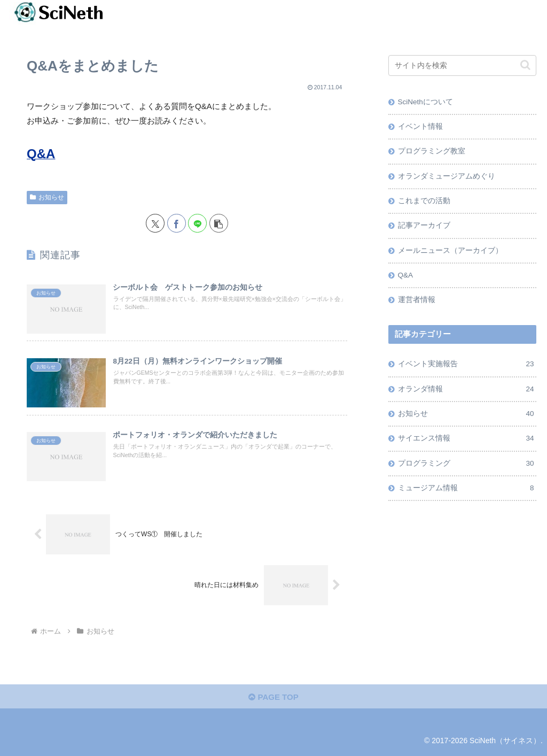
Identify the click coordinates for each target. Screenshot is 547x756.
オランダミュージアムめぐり (447, 176)
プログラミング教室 (432, 151)
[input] (462, 65)
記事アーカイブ (424, 225)
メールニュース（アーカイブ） (450, 250)
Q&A (406, 275)
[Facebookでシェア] (177, 223)
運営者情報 (417, 300)
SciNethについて (425, 102)
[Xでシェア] (155, 223)
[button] (219, 223)
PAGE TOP (273, 697)
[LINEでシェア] (197, 223)
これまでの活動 (424, 201)
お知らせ (47, 197)
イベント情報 (420, 126)
